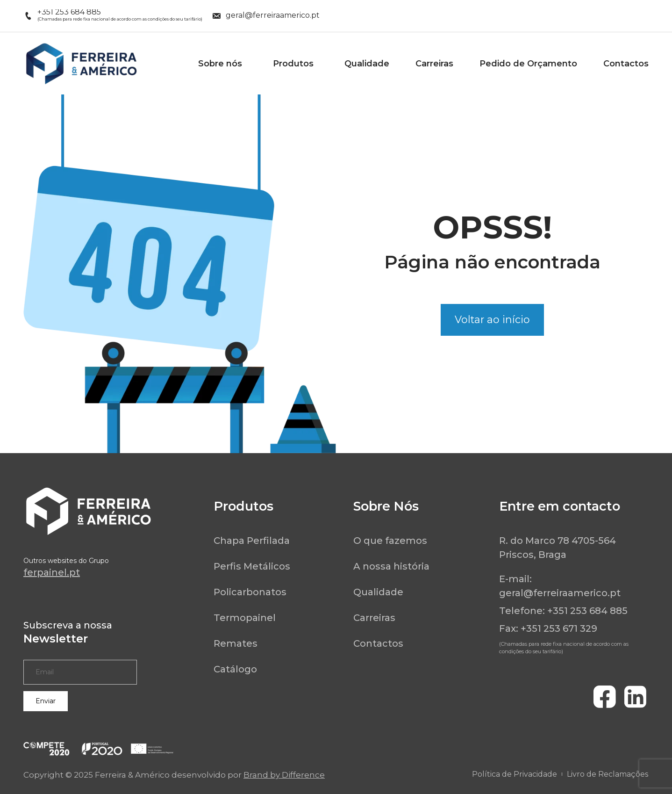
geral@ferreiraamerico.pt (560, 593)
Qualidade (367, 64)
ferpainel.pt (52, 572)
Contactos (626, 64)
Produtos (296, 64)
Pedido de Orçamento (528, 64)
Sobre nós (222, 64)
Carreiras (434, 64)
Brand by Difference (284, 775)
